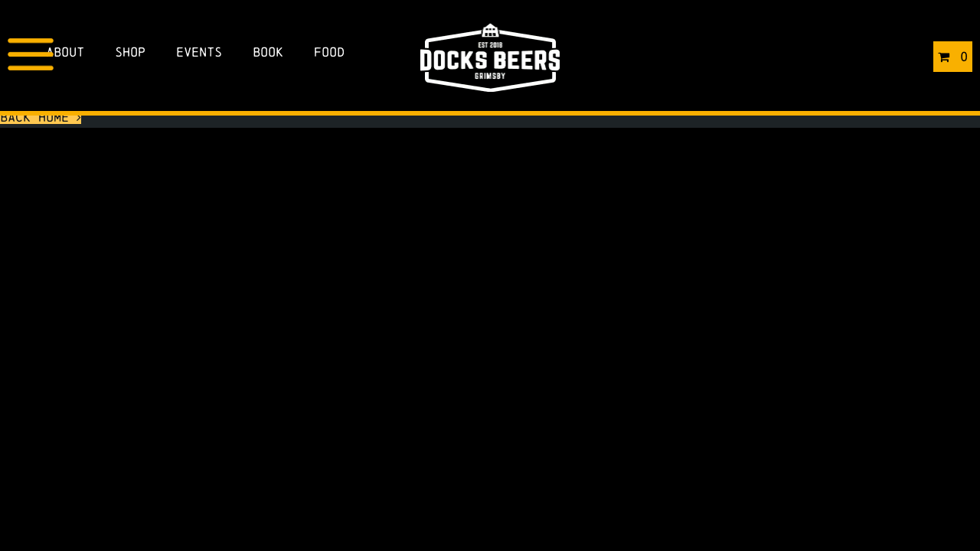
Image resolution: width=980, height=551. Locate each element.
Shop (130, 52)
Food (329, 52)
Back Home (41, 117)
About (65, 52)
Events (199, 52)
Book (268, 52)
